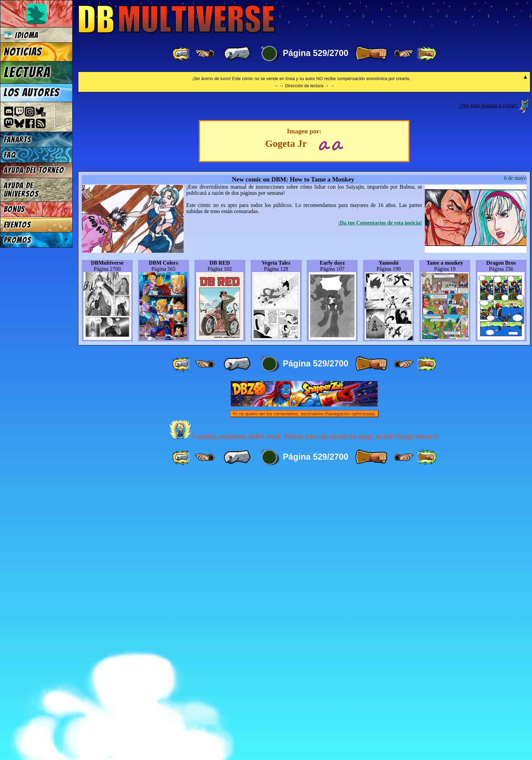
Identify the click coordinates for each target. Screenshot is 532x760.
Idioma (21, 35)
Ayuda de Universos (21, 190)
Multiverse (177, 19)
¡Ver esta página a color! (488, 389)
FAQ (10, 155)
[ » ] (371, 54)
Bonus (14, 209)
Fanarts (18, 140)
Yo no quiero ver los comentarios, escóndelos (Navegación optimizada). (304, 698)
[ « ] (237, 54)
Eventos (17, 225)
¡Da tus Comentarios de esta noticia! (380, 507)
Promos (18, 240)
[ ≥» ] (404, 54)
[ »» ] (426, 54)
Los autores (32, 93)
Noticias (23, 52)
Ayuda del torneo (34, 170)
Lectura (27, 72)
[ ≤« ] (205, 54)
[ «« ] (182, 54)
